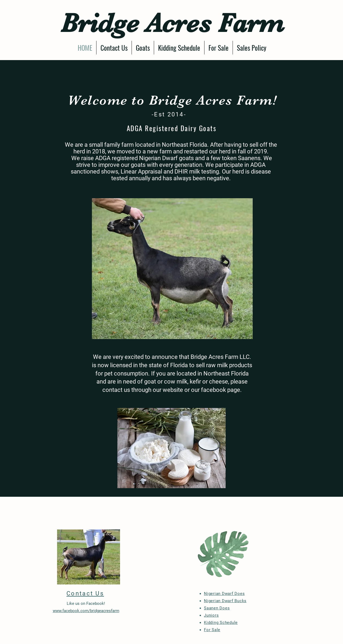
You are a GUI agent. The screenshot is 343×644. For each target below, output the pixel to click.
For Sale (212, 630)
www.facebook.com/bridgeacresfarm (86, 611)
